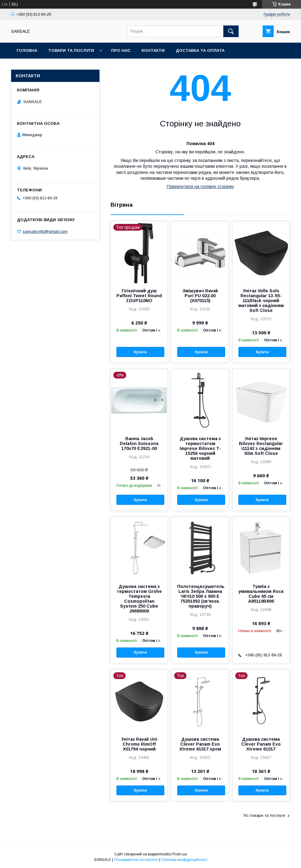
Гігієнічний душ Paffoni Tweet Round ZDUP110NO (139, 296)
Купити (140, 352)
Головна (27, 50)
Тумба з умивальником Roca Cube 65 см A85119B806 (261, 594)
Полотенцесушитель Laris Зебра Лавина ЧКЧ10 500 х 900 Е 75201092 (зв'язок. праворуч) (200, 596)
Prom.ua (180, 854)
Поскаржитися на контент (136, 860)
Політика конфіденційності (184, 860)
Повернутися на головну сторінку (200, 186)
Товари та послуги (71, 50)
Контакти (153, 50)
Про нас (121, 50)
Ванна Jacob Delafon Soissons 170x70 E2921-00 (139, 444)
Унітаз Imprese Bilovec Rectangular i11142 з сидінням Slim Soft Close (261, 446)
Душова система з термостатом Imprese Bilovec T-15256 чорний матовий (200, 448)
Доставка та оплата (200, 50)
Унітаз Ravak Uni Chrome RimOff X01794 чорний (139, 744)
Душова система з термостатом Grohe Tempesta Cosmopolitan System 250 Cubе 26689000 (139, 599)
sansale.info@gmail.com (45, 231)
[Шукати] (231, 31)
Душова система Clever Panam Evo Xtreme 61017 (261, 744)
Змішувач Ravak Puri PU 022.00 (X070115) (200, 296)
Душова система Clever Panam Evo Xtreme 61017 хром (200, 744)
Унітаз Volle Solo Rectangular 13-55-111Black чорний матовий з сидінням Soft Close (261, 301)
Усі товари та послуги (264, 815)
